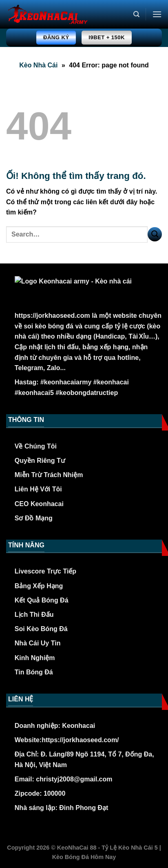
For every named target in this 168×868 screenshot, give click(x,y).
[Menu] (157, 14)
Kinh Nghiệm (35, 658)
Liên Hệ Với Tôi (38, 489)
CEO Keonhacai (39, 504)
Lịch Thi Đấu (34, 615)
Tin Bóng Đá (34, 672)
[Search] (136, 14)
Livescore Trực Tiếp (45, 571)
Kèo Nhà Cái (38, 65)
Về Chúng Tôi (36, 446)
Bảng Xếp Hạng (39, 586)
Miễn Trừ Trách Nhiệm (49, 475)
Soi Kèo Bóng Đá (41, 629)
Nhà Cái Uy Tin (38, 643)
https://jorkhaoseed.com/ (80, 740)
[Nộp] (155, 234)
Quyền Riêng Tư (40, 461)
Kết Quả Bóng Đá (42, 600)
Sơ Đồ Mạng (34, 518)
